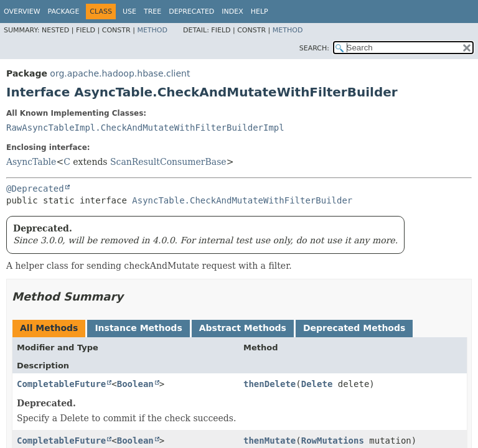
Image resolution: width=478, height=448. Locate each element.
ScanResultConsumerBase (168, 162)
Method (152, 30)
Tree (152, 12)
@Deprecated (35, 189)
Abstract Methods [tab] (243, 328)
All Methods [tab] (49, 328)
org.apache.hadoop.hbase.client (120, 73)
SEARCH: (314, 48)
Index (232, 12)
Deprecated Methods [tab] (354, 328)
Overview (22, 12)
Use (129, 12)
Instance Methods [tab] (138, 328)
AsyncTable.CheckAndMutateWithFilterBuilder (242, 200)
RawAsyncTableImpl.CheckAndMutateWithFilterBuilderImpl (145, 128)
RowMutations (333, 441)
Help (260, 12)
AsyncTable (31, 162)
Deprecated (191, 12)
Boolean (135, 384)
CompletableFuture (61, 384)
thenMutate (269, 441)
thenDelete (269, 384)
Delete (317, 384)
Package (64, 12)
